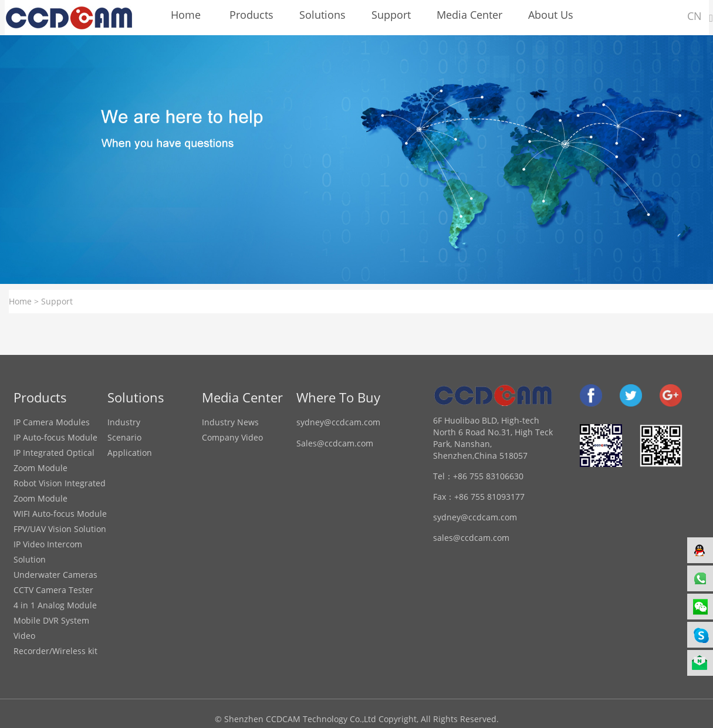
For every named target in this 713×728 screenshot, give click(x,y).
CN (695, 16)
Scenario (124, 437)
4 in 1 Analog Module (55, 605)
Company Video (232, 437)
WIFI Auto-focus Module (60, 514)
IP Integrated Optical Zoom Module (54, 460)
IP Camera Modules (52, 422)
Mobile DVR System (51, 620)
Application (130, 453)
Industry (124, 422)
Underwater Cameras (55, 575)
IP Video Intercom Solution (48, 552)
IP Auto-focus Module (55, 437)
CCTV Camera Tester (53, 590)
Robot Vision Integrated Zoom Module (60, 491)
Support (57, 301)
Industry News (230, 422)
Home (20, 301)
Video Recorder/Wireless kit (55, 643)
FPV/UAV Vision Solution (60, 529)
